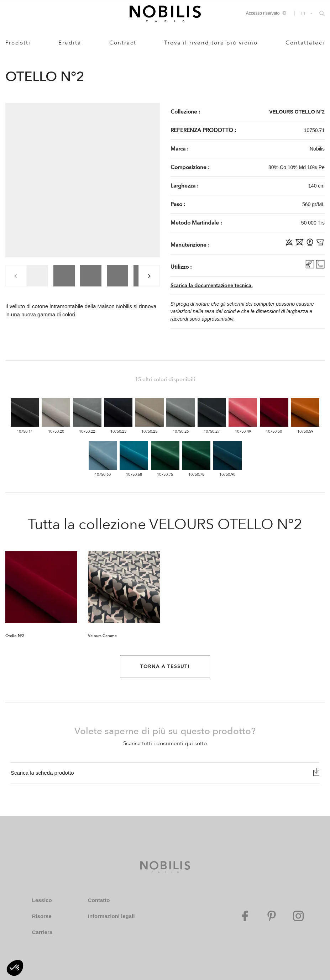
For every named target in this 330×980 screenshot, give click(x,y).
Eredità (70, 43)
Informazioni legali (111, 916)
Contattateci (305, 43)
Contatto (99, 900)
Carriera (42, 932)
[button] (15, 968)
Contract (123, 43)
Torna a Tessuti (165, 666)
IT (304, 13)
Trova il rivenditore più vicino (211, 43)
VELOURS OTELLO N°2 (297, 112)
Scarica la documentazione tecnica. (212, 286)
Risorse (42, 916)
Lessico (42, 900)
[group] (37, 276)
